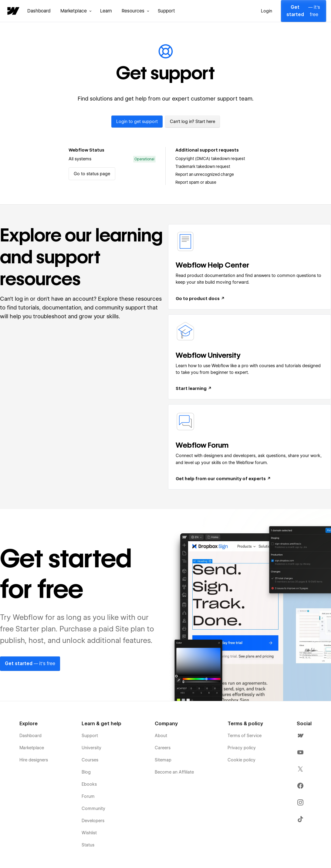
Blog (86, 772)
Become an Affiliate (174, 772)
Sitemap (163, 760)
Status (88, 845)
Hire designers (34, 760)
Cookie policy (241, 760)
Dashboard (39, 11)
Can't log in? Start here (193, 121)
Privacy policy (242, 748)
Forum (88, 796)
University (91, 748)
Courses (90, 760)
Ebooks (89, 784)
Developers (93, 821)
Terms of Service (245, 736)
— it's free (303, 11)
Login (267, 11)
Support (166, 11)
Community (93, 808)
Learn (106, 11)
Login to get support (137, 121)
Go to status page (92, 174)
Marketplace (32, 748)
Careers (163, 748)
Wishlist (89, 833)
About (161, 736)
